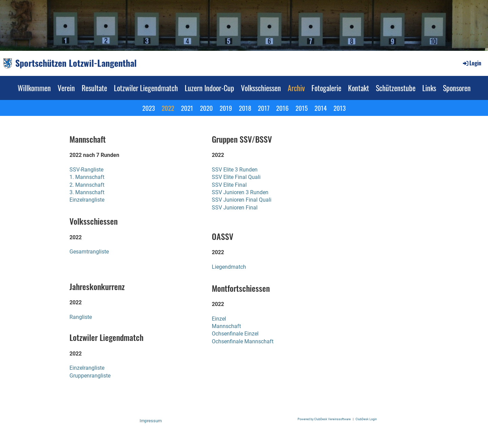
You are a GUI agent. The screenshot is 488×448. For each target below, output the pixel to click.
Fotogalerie (326, 88)
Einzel (219, 319)
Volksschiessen (261, 88)
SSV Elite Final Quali (236, 177)
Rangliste (81, 317)
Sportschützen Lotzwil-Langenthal (76, 63)
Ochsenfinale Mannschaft (243, 341)
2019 (226, 108)
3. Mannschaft (87, 192)
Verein (66, 88)
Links (429, 88)
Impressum (151, 421)
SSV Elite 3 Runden (235, 170)
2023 (149, 108)
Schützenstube (396, 88)
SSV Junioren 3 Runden (240, 192)
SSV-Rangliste (86, 170)
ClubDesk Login (366, 419)
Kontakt (359, 88)
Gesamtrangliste (89, 252)
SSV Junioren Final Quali (242, 200)
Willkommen (34, 88)
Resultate (94, 88)
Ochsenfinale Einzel (235, 334)
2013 (340, 108)
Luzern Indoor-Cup (209, 88)
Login (472, 63)
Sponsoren (457, 88)
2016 (282, 108)
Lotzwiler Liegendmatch (146, 88)
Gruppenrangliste (90, 376)
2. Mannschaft (87, 185)
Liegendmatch (229, 267)
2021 (187, 108)
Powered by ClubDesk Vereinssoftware (324, 419)
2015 (302, 108)
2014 (321, 108)
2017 (264, 108)
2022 (168, 108)
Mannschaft (226, 326)
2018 (245, 108)
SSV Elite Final (229, 185)
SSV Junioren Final (235, 208)
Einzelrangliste (87, 200)
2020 (206, 108)
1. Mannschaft (87, 177)
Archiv (296, 88)
